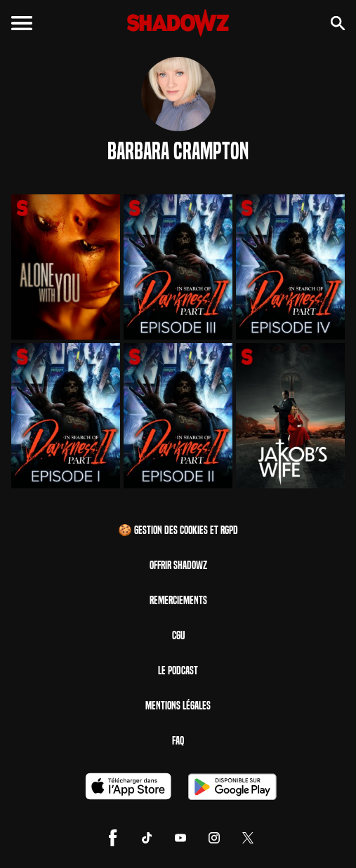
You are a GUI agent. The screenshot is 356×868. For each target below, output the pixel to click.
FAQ (178, 741)
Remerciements (178, 600)
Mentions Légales (178, 706)
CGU (178, 635)
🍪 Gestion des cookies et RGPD (178, 530)
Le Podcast (178, 670)
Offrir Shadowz (178, 565)
